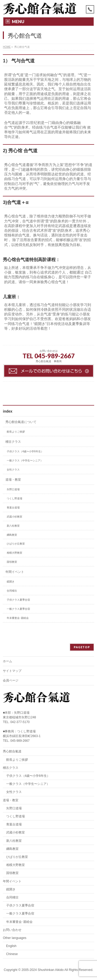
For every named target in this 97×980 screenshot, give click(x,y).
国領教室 (12, 562)
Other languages (15, 938)
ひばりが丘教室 (16, 544)
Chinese (12, 954)
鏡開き (11, 582)
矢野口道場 (13, 489)
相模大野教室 (14, 553)
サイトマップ (12, 671)
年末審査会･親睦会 (18, 618)
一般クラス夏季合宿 (18, 609)
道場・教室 (13, 480)
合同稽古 (12, 591)
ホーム (8, 661)
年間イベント (15, 572)
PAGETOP (82, 647)
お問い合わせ (12, 930)
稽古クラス (13, 442)
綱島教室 (12, 535)
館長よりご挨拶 (16, 432)
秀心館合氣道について (21, 422)
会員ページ (11, 680)
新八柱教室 (13, 526)
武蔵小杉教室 (14, 517)
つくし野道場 (14, 498)
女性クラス (13, 470)
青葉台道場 (13, 508)
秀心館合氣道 (12, 751)
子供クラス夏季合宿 (18, 600)
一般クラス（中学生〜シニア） (25, 461)
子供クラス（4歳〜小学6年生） (25, 451)
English (11, 946)
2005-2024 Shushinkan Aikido (43, 970)
